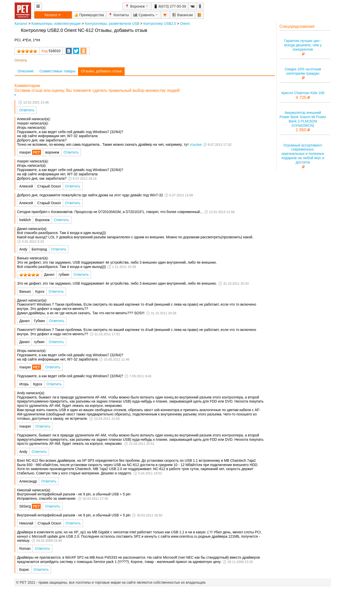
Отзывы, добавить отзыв (101, 71)
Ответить (27, 110)
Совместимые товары (57, 71)
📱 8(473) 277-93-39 (170, 6)
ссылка (196, 144)
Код (45, 51)
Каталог (21, 24)
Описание (26, 71)
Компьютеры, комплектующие (56, 24)
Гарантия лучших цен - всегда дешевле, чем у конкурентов (303, 45)
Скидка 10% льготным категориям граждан (303, 71)
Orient (185, 24)
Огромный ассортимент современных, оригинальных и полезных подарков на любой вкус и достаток (303, 154)
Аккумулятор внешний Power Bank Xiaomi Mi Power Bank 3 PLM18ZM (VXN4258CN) (303, 119)
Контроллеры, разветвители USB (112, 24)
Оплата (21, 60)
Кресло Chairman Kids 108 (303, 93)
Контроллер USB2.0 (160, 24)
